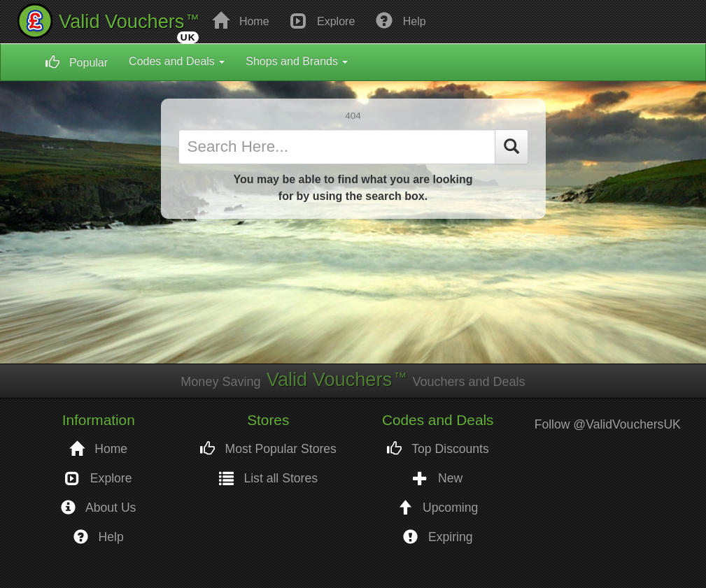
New (438, 479)
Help (401, 20)
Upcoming (438, 508)
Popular (77, 62)
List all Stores (269, 479)
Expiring (438, 537)
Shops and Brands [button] (297, 61)
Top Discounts (438, 449)
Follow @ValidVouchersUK (608, 424)
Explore (323, 20)
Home (240, 20)
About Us (98, 508)
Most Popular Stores (268, 449)
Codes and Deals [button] (177, 61)
